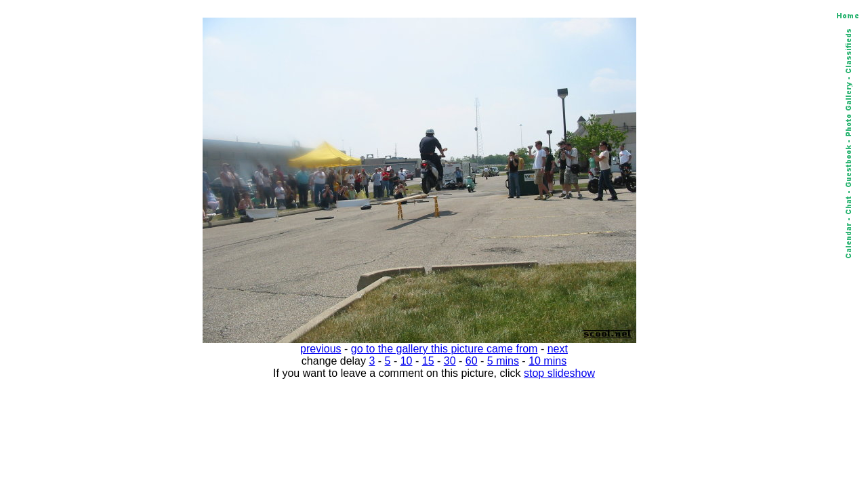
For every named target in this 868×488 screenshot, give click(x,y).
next (558, 349)
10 (407, 361)
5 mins (503, 361)
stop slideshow (559, 373)
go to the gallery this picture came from (445, 349)
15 (428, 361)
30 (450, 361)
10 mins (547, 361)
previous (321, 349)
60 (472, 361)
